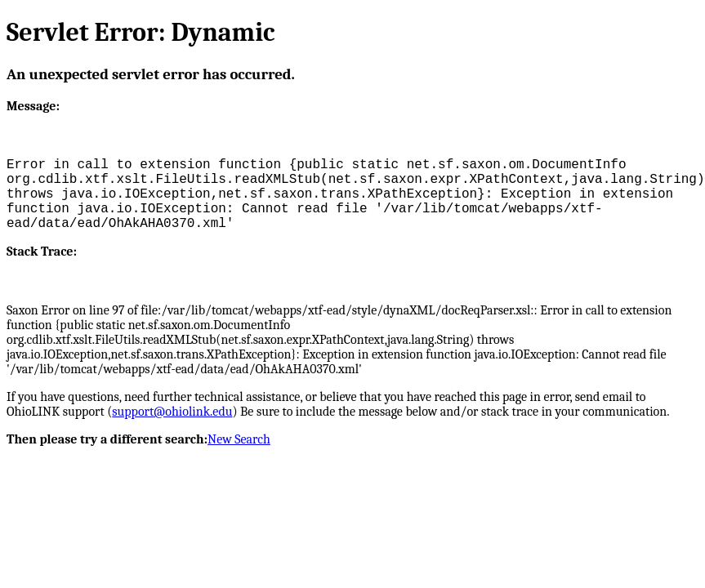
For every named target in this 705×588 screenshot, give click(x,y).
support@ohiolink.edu (172, 412)
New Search (239, 439)
